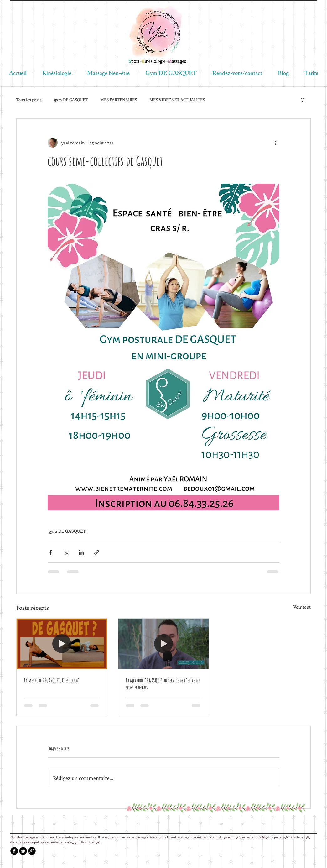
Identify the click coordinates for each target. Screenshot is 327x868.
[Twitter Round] (23, 851)
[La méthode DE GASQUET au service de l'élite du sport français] (164, 644)
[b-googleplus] (32, 851)
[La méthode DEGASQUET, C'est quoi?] (62, 644)
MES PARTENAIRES (119, 99)
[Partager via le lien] (97, 552)
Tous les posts (29, 99)
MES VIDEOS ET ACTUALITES (177, 99)
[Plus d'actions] (276, 143)
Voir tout (302, 607)
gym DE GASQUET (71, 99)
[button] (303, 100)
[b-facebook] (14, 851)
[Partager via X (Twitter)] (66, 552)
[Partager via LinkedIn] (81, 552)
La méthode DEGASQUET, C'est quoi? (52, 680)
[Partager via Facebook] (51, 552)
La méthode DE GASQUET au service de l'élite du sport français (163, 684)
